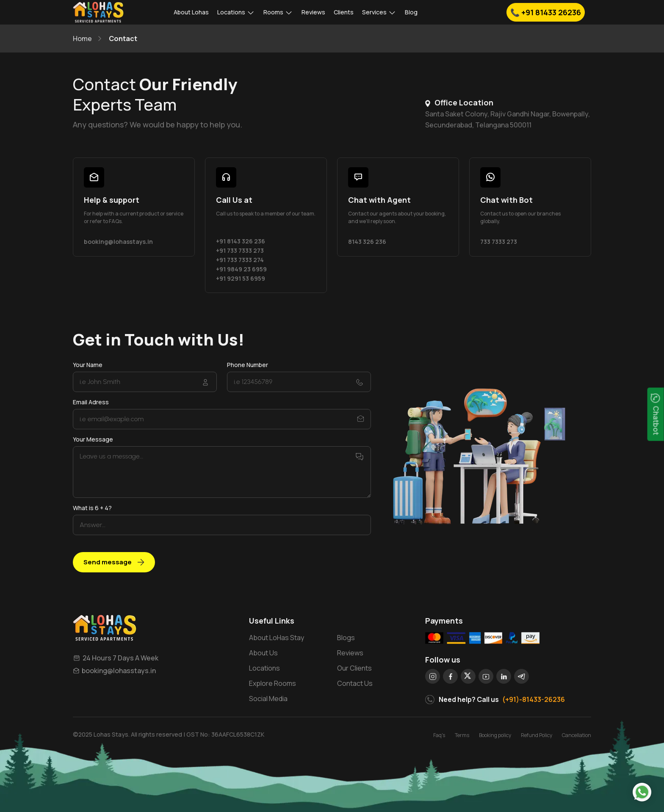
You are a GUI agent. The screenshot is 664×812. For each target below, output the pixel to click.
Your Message (93, 439)
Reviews (313, 12)
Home (82, 39)
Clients (344, 12)
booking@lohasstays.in (118, 242)
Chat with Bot (506, 200)
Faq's (439, 735)
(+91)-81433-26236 (534, 699)
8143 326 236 (367, 242)
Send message (114, 562)
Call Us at (234, 200)
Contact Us (355, 683)
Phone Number (248, 365)
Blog (411, 12)
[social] (433, 676)
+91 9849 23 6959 (241, 269)
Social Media (268, 699)
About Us (263, 653)
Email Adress (91, 402)
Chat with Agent (379, 200)
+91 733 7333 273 (240, 250)
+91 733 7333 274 (240, 260)
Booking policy (495, 735)
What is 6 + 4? (92, 508)
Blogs (346, 638)
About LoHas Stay (277, 638)
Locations (236, 12)
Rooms (278, 12)
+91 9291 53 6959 (241, 278)
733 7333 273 (499, 242)
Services (379, 12)
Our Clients (354, 668)
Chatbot (656, 414)
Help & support (112, 200)
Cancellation (577, 735)
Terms (462, 735)
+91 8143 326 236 (241, 241)
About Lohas (191, 12)
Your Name (88, 365)
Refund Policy (537, 735)
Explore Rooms (273, 683)
